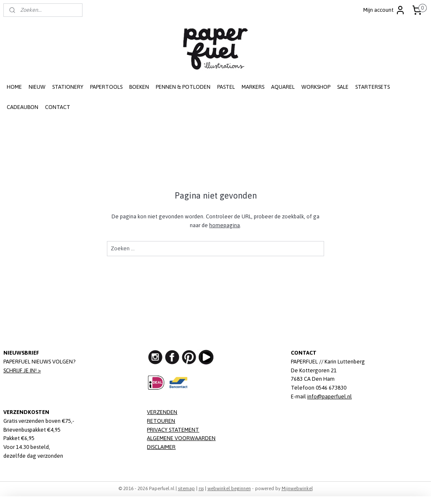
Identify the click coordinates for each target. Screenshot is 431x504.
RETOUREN (161, 421)
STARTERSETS (372, 87)
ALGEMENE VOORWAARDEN (181, 438)
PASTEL (226, 87)
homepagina (225, 225)
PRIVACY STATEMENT (173, 430)
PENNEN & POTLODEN (183, 87)
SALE (343, 87)
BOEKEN (139, 87)
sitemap (186, 488)
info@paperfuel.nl (330, 397)
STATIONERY (68, 87)
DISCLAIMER (161, 447)
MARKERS (253, 87)
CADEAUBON (23, 107)
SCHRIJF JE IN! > (22, 370)
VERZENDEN (162, 412)
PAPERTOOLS (106, 87)
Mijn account (384, 10)
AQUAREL (283, 87)
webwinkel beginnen (229, 488)
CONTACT (58, 107)
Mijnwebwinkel (297, 488)
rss (201, 488)
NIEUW (37, 87)
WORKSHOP (316, 87)
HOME (14, 87)
